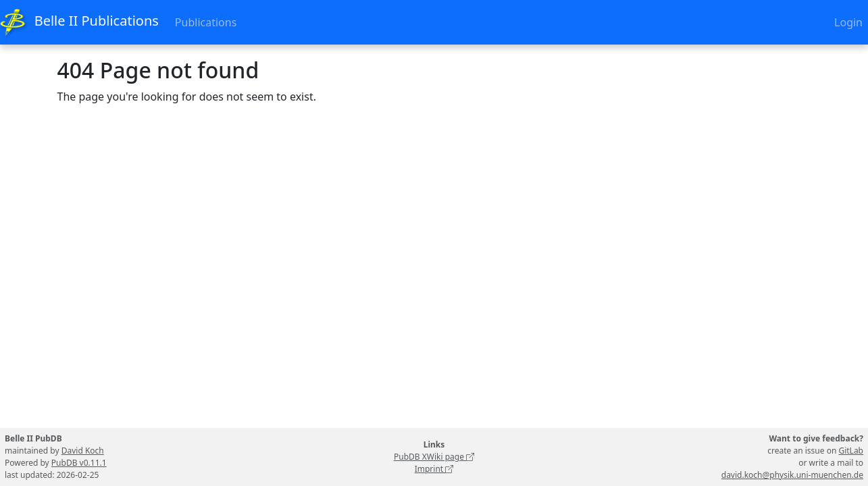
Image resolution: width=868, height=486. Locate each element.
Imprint (434, 469)
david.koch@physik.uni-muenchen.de (792, 475)
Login (848, 22)
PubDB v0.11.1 (79, 463)
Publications (206, 22)
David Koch (83, 451)
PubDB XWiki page (434, 457)
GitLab (851, 451)
